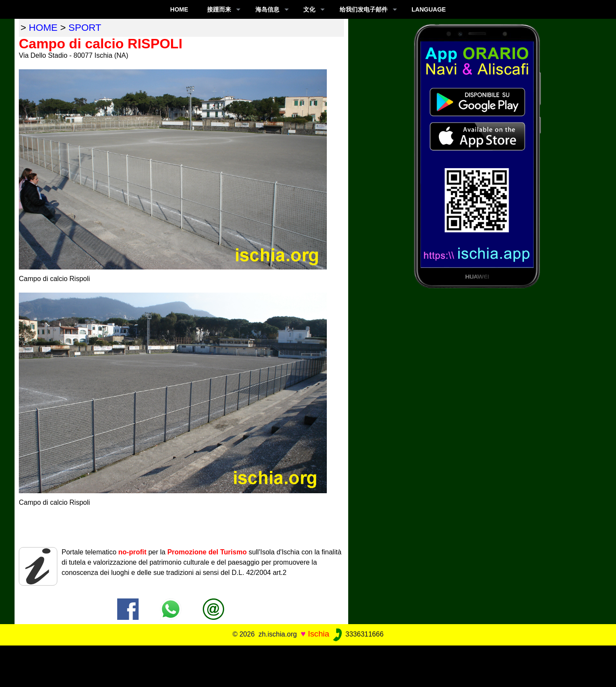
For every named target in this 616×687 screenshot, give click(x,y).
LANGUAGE (429, 9)
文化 (309, 9)
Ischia (319, 634)
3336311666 (357, 634)
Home (179, 9)
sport (85, 28)
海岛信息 (267, 9)
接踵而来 (219, 9)
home (43, 28)
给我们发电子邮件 (364, 9)
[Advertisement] (308, 665)
